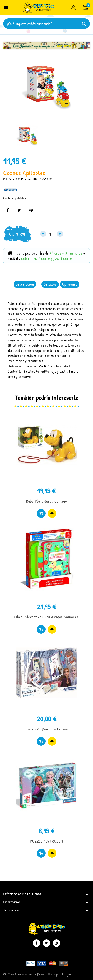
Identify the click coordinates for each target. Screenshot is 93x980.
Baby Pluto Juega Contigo (47, 501)
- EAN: (29, 179)
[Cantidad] (52, 234)
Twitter (46, 943)
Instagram (57, 943)
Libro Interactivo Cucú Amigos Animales (46, 617)
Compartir (8, 210)
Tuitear (19, 210)
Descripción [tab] (25, 284)
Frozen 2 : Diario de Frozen (46, 729)
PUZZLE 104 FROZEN (47, 841)
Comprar (18, 234)
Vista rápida (52, 513)
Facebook (36, 943)
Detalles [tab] (50, 284)
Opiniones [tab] (70, 284)
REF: (6, 179)
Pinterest (31, 210)
